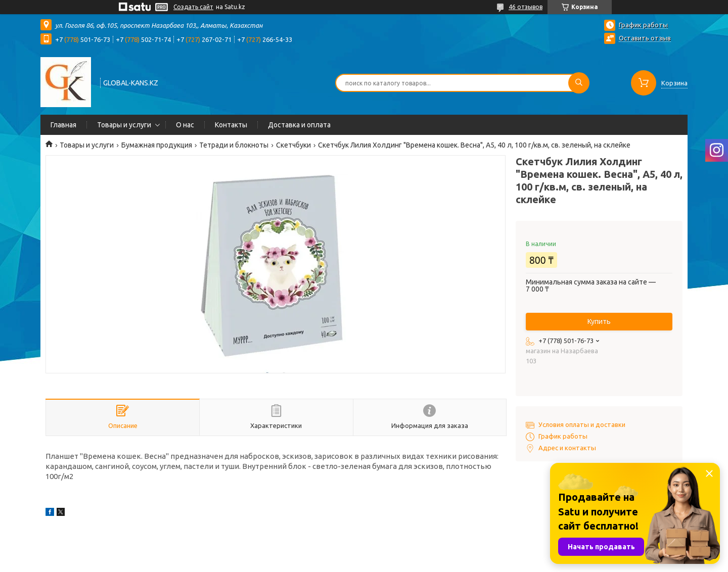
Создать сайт (193, 7)
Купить (599, 321)
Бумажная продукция (157, 145)
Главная (63, 125)
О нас (185, 125)
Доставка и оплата (299, 125)
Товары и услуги (124, 125)
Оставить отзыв (645, 38)
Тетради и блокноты (234, 145)
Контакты (231, 125)
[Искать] (579, 83)
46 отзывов (526, 7)
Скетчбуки (293, 145)
